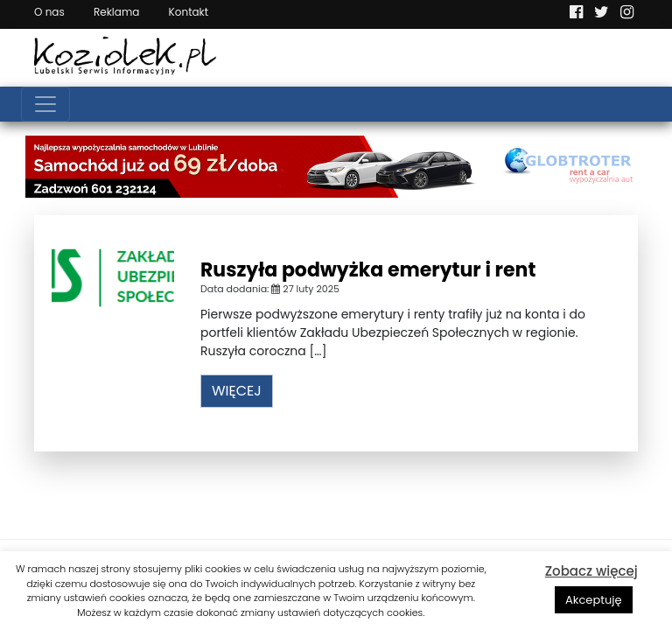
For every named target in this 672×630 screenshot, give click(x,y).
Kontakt (189, 12)
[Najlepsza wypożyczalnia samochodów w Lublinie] (336, 165)
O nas (49, 12)
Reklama (116, 12)
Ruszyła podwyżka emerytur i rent (368, 270)
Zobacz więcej (591, 571)
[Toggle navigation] (45, 104)
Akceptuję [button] (594, 600)
